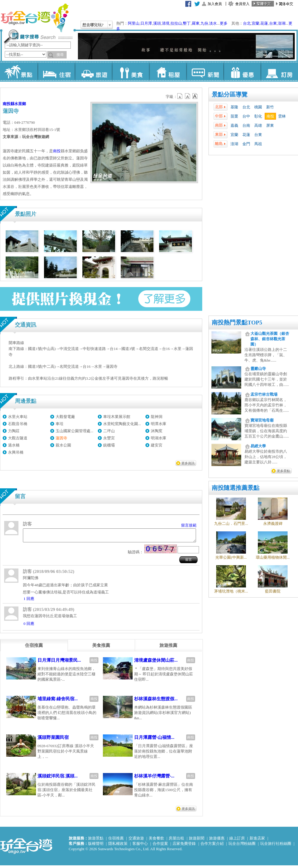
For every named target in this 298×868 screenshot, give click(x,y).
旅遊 (93, 71)
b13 (188, 96)
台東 (273, 23)
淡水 (213, 23)
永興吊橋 (16, 452)
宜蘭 (255, 23)
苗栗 (234, 116)
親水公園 (63, 445)
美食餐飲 (156, 841)
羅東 (196, 23)
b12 (180, 96)
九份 (204, 23)
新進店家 (257, 841)
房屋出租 (176, 841)
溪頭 (157, 23)
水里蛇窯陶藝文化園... (122, 424)
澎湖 (282, 23)
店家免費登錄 (184, 846)
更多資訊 (188, 463)
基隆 (234, 107)
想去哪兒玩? (93, 25)
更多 (224, 23)
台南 (246, 125)
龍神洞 (157, 417)
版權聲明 (96, 846)
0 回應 (29, 626)
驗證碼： (136, 555)
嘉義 (234, 125)
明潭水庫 (159, 424)
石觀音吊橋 (18, 424)
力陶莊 (14, 431)
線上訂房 (237, 841)
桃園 (258, 107)
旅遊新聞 (197, 841)
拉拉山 (176, 23)
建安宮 (157, 445)
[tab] (34, 648)
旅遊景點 (96, 841)
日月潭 (146, 23)
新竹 (270, 107)
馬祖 (258, 144)
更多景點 (283, 471)
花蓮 (264, 23)
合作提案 (160, 846)
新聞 (205, 71)
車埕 (59, 424)
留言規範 (189, 525)
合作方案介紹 (212, 846)
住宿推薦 (116, 841)
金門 (246, 144)
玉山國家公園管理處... (74, 431)
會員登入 (242, 4)
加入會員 (215, 4)
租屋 (168, 71)
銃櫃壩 (109, 445)
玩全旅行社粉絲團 (276, 846)
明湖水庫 (159, 438)
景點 (19, 71)
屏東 (270, 125)
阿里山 (134, 23)
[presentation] (34, 648)
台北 (247, 23)
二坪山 (109, 431)
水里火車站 (18, 417)
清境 (166, 23)
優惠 (242, 71)
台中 (246, 116)
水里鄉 (20, 104)
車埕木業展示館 (117, 417)
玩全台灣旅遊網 (34, 18)
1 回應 (29, 601)
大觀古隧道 (18, 438)
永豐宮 (109, 438)
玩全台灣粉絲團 (242, 846)
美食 (130, 71)
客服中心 (140, 846)
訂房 (279, 71)
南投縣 (8, 104)
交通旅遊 (136, 841)
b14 (195, 96)
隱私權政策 (118, 846)
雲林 (282, 116)
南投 (270, 116)
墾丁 (187, 23)
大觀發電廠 (65, 417)
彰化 (258, 116)
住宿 (56, 71)
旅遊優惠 (217, 841)
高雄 (258, 125)
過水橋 (14, 445)
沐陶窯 (157, 431)
